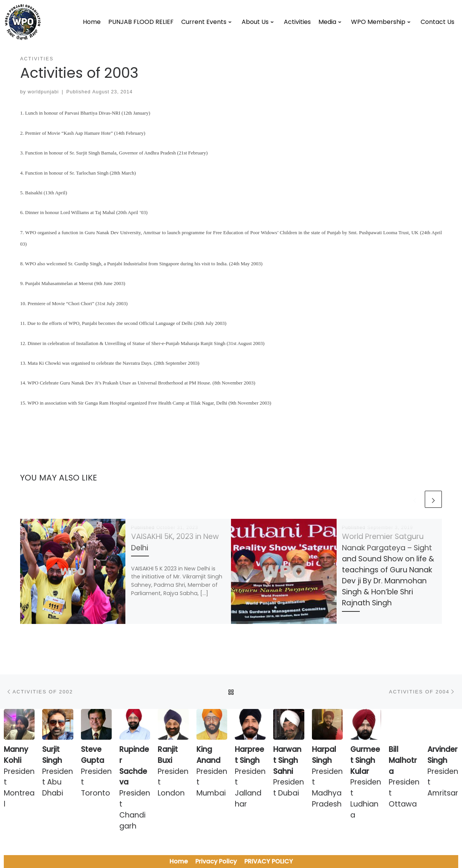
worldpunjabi (43, 92)
